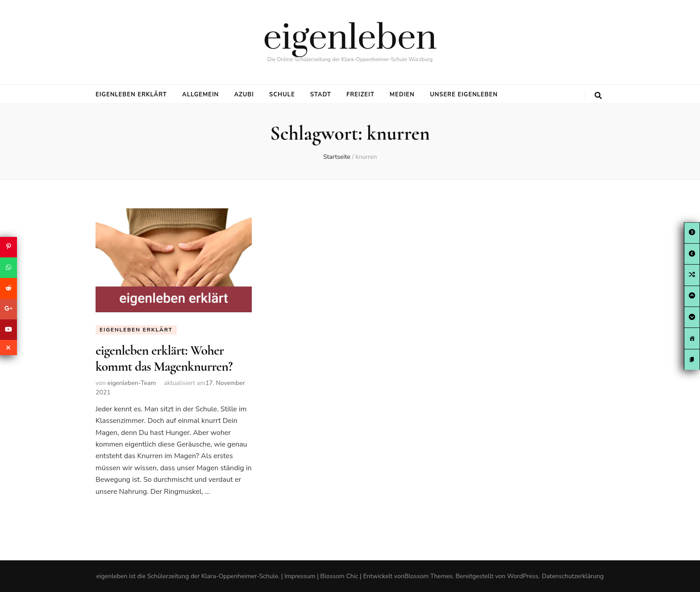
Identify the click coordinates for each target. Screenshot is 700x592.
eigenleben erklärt (131, 95)
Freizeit (360, 95)
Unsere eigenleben (464, 95)
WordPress (523, 576)
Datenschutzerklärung (573, 576)
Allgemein (200, 95)
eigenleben (350, 38)
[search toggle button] (598, 96)
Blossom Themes (429, 576)
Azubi (244, 95)
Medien (402, 95)
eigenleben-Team (131, 383)
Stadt (321, 95)
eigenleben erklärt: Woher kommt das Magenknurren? (164, 358)
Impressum (300, 576)
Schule (282, 95)
